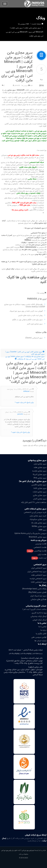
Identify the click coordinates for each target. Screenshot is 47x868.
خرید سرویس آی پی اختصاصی (35, 512)
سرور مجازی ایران (40, 464)
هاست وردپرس (41, 544)
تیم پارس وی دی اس (28, 850)
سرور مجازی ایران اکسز (35, 324)
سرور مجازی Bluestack (38, 537)
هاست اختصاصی (40, 547)
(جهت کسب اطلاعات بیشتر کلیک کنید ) (24, 119)
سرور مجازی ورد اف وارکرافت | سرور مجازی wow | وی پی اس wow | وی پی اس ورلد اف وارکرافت (25, 358)
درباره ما (43, 630)
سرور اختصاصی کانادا (39, 582)
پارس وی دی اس (6, 850)
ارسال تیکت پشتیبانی (38, 616)
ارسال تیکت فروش (39, 620)
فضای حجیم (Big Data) (37, 592)
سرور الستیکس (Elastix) (34, 338)
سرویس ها (22, 24)
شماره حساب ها (40, 641)
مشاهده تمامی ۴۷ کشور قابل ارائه (34, 502)
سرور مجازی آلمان (40, 499)
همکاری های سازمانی (39, 599)
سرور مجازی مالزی (40, 495)
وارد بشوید (27, 445)
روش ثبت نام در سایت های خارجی (30, 315)
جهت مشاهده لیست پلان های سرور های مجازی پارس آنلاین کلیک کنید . (26, 125)
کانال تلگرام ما (41, 634)
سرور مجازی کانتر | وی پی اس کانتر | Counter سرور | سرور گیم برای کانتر (25, 353)
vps (28, 24)
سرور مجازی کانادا (40, 488)
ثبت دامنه (43, 558)
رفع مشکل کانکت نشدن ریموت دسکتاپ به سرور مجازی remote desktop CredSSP (25, 306)
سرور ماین (21, 97)
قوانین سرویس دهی (39, 637)
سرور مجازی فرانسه (39, 471)
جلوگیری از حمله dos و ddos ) (35, 117)
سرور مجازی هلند (40, 467)
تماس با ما (42, 623)
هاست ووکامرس (40, 551)
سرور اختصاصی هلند (39, 575)
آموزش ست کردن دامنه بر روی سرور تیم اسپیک (26, 311)
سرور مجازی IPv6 (40, 478)
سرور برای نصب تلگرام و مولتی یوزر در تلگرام (27, 320)
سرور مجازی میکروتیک (38, 519)
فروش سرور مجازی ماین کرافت (27, 90)
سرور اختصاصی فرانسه (38, 579)
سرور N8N (42, 530)
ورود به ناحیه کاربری (39, 613)
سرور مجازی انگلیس (39, 485)
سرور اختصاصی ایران (39, 568)
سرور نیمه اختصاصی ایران (37, 572)
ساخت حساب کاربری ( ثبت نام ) (34, 609)
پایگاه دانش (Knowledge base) (34, 589)
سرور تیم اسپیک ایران (38, 596)
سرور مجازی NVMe (39, 526)
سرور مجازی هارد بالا (39, 523)
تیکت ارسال (10, 269)
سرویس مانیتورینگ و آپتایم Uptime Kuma (30, 533)
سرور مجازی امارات (40, 492)
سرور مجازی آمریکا (40, 474)
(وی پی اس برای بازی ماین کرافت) (15, 93)
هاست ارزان (42, 554)
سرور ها (34, 100)
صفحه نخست (36, 24)
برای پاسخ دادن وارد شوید (25, 402)
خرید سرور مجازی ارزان (38, 516)
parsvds (17, 85)
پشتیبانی (40, 262)
